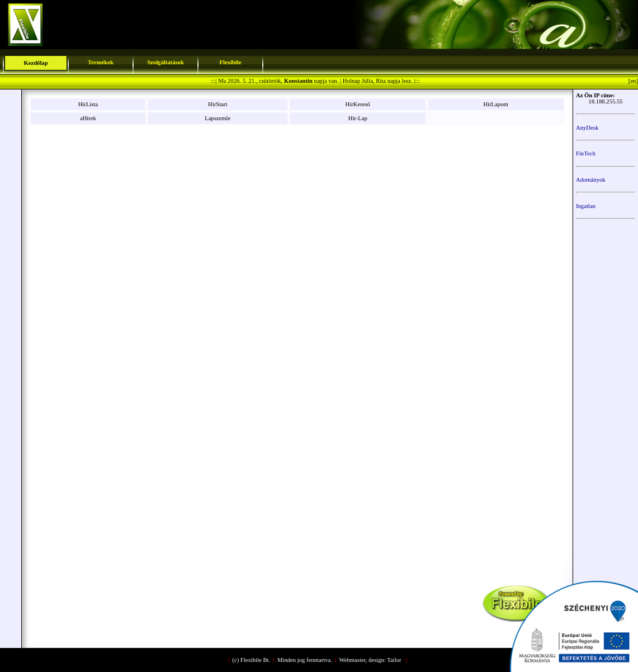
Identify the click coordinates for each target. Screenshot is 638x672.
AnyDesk (587, 128)
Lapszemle (218, 118)
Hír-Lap (358, 118)
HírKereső (358, 104)
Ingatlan (586, 206)
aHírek (88, 118)
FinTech (586, 153)
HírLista (88, 104)
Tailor (394, 660)
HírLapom (495, 104)
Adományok (591, 180)
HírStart (218, 104)
